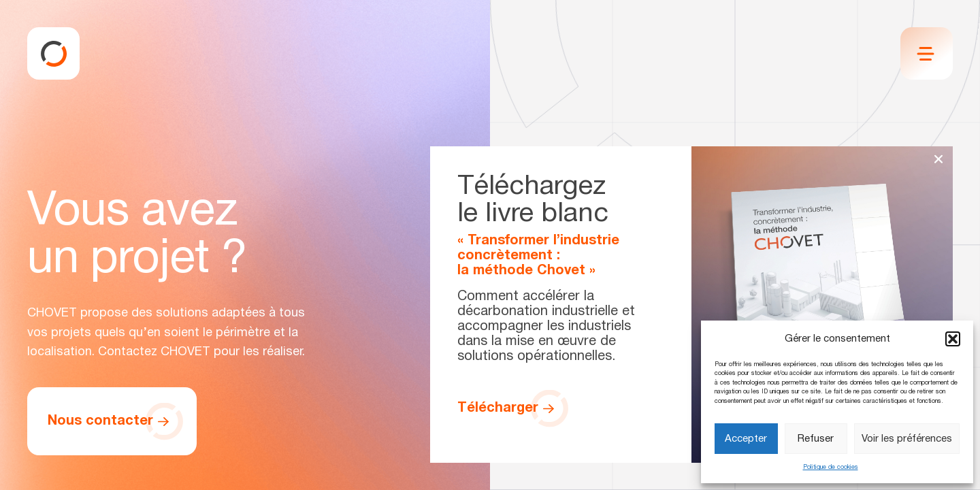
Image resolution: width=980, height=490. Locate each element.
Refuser (816, 439)
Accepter (746, 439)
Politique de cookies (831, 468)
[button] (953, 339)
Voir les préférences (907, 439)
